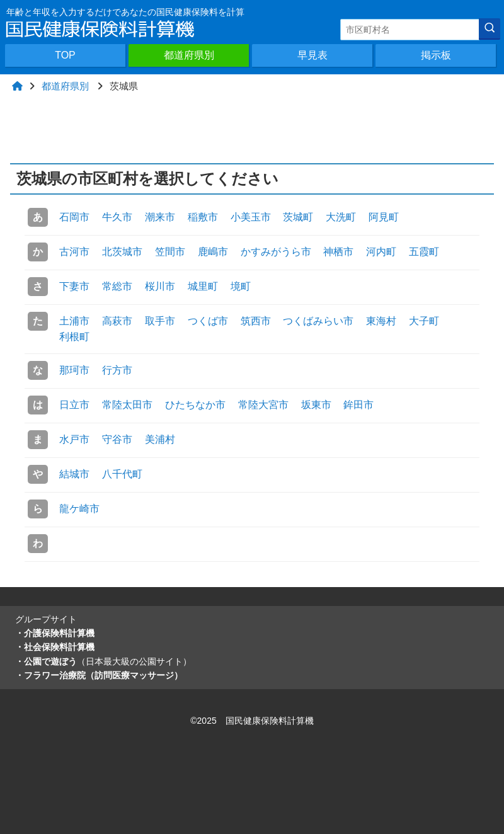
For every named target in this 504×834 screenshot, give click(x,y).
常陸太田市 (127, 405)
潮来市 (160, 217)
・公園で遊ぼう (103, 661)
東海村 (381, 321)
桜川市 (160, 286)
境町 (241, 286)
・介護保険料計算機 (55, 633)
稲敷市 (203, 217)
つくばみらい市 (318, 321)
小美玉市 (251, 217)
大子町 (424, 321)
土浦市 (74, 321)
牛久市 (117, 217)
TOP (65, 55)
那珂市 (74, 370)
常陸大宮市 (263, 405)
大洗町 (341, 217)
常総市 (117, 286)
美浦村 (160, 439)
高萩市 (117, 321)
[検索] (490, 29)
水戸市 (74, 439)
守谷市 (117, 439)
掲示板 (436, 55)
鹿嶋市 (213, 252)
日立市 (74, 405)
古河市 (74, 252)
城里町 (203, 286)
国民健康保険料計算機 (270, 721)
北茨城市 (122, 252)
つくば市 (208, 321)
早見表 (312, 55)
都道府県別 (189, 55)
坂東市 (316, 405)
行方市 (117, 370)
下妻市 (74, 286)
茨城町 (298, 217)
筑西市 (256, 321)
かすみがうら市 (276, 252)
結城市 (74, 474)
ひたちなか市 (195, 405)
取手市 (160, 321)
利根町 (74, 337)
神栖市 (338, 252)
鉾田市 (358, 405)
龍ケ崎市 (79, 509)
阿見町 (384, 217)
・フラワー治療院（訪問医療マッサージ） (99, 675)
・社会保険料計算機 (55, 647)
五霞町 (424, 252)
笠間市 (170, 252)
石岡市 (74, 217)
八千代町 (122, 474)
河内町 (381, 252)
